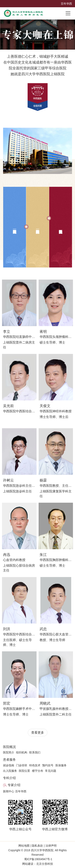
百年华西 (66, 4)
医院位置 (24, 771)
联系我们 (35, 752)
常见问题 (51, 771)
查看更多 (38, 733)
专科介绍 (9, 778)
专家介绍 (14, 785)
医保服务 (61, 765)
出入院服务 (10, 771)
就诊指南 (9, 765)
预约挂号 (48, 765)
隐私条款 (38, 846)
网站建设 (28, 864)
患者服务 (9, 760)
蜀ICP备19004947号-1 (38, 859)
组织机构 (22, 752)
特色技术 (35, 765)
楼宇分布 (38, 771)
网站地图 (24, 846)
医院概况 (9, 747)
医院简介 (9, 752)
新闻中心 (9, 791)
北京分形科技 (45, 864)
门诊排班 (22, 765)
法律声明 (51, 846)
